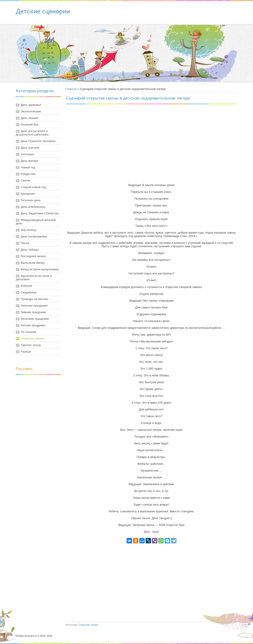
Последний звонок (33, 256)
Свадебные (29, 292)
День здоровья (31, 105)
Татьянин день (31, 200)
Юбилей (27, 286)
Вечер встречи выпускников (40, 269)
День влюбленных (33, 207)
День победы (30, 250)
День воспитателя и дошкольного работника (32, 133)
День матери (30, 161)
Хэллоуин (27, 154)
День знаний (29, 118)
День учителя (30, 148)
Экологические (31, 111)
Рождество (28, 174)
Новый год (28, 167)
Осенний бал (30, 125)
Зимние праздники (33, 312)
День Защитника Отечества (40, 213)
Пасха (25, 243)
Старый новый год (33, 187)
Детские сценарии (43, 11)
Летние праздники (33, 325)
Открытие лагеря (33, 338)
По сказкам (29, 332)
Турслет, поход (31, 345)
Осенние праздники (34, 306)
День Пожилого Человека (38, 141)
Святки (26, 180)
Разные (26, 352)
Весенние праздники (35, 319)
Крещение (28, 194)
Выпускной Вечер (33, 263)
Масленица (29, 230)
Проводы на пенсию (35, 299)
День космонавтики (34, 236)
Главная (71, 89)
